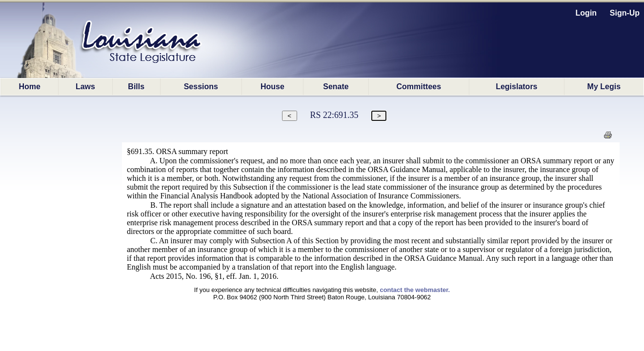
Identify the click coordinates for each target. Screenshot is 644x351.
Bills (136, 87)
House (272, 87)
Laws (85, 87)
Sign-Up (625, 13)
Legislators (516, 87)
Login (586, 13)
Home (29, 87)
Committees (419, 87)
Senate (336, 87)
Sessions (201, 87)
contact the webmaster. (415, 290)
